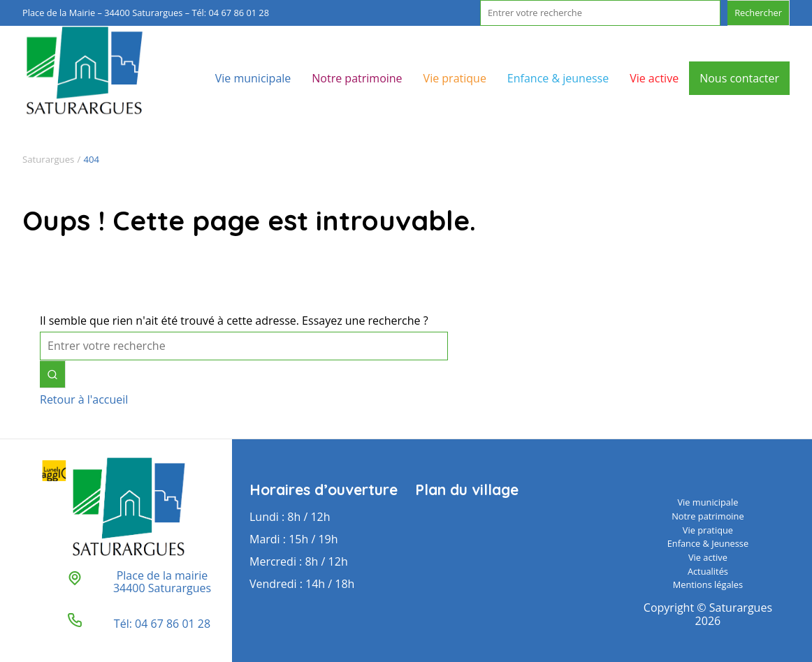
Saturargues (48, 159)
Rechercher (758, 13)
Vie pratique (455, 78)
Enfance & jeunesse (558, 78)
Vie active (654, 78)
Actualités (708, 571)
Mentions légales (708, 584)
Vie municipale (253, 78)
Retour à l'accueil (84, 399)
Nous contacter (739, 78)
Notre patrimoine (357, 78)
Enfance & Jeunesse (708, 543)
